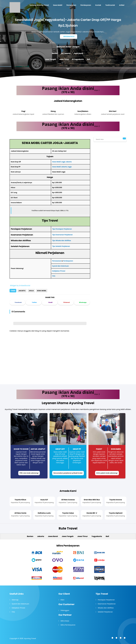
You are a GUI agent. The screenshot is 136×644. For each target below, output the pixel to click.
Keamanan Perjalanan (107, 604)
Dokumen (116, 449)
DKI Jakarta (66, 53)
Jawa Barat (78, 53)
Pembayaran (68, 261)
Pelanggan (65, 610)
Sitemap (15, 600)
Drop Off (60, 449)
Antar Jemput (38, 449)
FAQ (54, 276)
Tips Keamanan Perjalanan (62, 235)
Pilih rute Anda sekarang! (29, 473)
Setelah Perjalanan (105, 612)
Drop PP (77, 449)
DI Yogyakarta (78, 59)
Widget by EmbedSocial (20, 286)
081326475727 (69, 37)
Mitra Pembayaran (68, 625)
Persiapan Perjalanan (106, 600)
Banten (55, 53)
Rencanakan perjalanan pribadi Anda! (68, 473)
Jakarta (22, 291)
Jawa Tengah (50, 59)
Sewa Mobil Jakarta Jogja (62, 167)
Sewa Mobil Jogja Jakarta (62, 162)
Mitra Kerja (65, 621)
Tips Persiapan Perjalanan (62, 229)
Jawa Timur (64, 59)
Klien (62, 600)
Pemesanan (57, 261)
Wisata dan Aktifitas (106, 608)
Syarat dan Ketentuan (61, 266)
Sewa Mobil (42, 291)
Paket (99, 449)
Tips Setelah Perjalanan (61, 246)
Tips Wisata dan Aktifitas (62, 241)
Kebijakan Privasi (59, 271)
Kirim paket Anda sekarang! (107, 473)
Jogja (31, 291)
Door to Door (21, 449)
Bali (88, 59)
